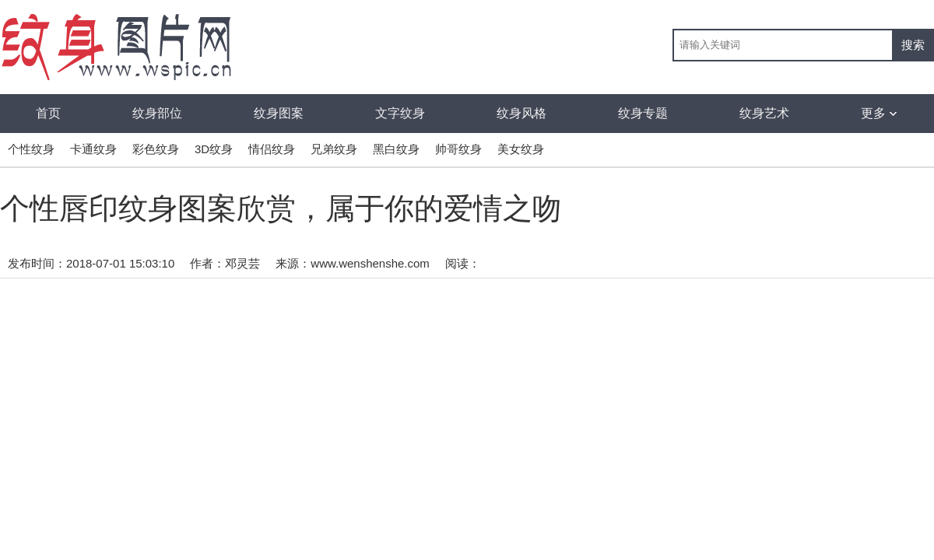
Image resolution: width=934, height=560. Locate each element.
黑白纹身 (396, 149)
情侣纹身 (272, 149)
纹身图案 (279, 113)
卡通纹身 (93, 149)
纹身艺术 (764, 113)
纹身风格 (521, 113)
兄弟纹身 (334, 149)
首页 (48, 113)
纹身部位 (157, 113)
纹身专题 (643, 113)
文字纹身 (400, 113)
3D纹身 (214, 149)
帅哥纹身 (458, 149)
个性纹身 (31, 149)
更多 (879, 113)
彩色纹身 (156, 149)
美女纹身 (521, 149)
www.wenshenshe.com (370, 263)
